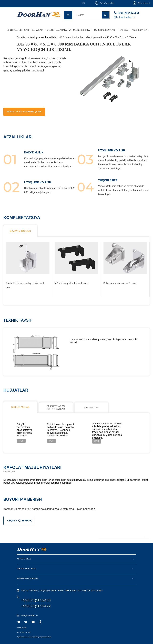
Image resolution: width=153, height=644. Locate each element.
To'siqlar (124, 30)
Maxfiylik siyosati (24, 632)
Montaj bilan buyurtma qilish (24, 112)
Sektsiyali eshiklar (18, 30)
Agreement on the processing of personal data (34, 637)
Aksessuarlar (140, 30)
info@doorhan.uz (30, 615)
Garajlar (37, 30)
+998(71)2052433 (125, 13)
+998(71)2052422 (36, 606)
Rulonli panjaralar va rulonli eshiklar (68, 30)
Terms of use (22, 628)
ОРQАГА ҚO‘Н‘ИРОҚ (19, 521)
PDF (21, 441)
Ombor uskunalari (105, 30)
